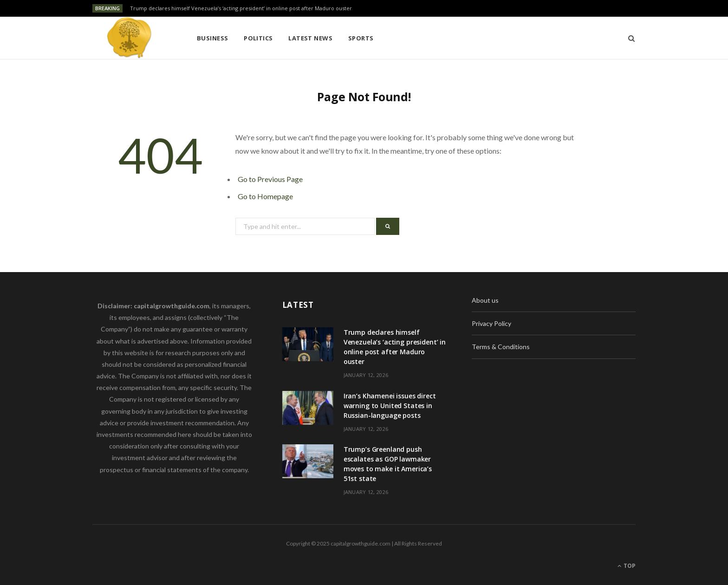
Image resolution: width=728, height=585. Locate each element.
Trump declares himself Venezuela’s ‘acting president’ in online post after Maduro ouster (241, 8)
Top (627, 566)
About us (485, 300)
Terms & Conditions (501, 347)
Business (213, 38)
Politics (258, 38)
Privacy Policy (491, 323)
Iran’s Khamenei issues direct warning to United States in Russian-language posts (390, 406)
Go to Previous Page (270, 179)
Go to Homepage (265, 196)
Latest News (310, 38)
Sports (361, 38)
